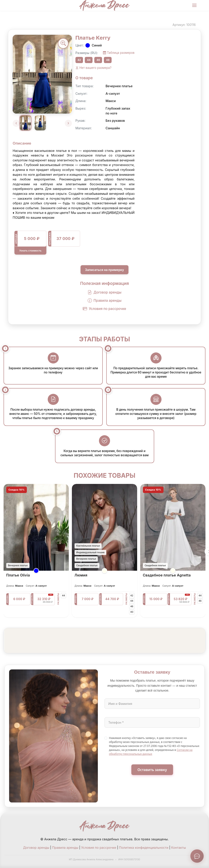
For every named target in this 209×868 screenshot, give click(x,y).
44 (89, 60)
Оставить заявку (152, 770)
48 (108, 60)
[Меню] (194, 5)
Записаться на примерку (104, 270)
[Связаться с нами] (197, 856)
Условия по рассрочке (104, 309)
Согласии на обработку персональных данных (151, 752)
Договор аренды (105, 293)
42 (79, 60)
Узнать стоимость (30, 251)
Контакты (179, 848)
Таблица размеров (119, 53)
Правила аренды (105, 301)
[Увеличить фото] (63, 43)
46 (98, 60)
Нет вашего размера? (94, 68)
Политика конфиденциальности (144, 848)
